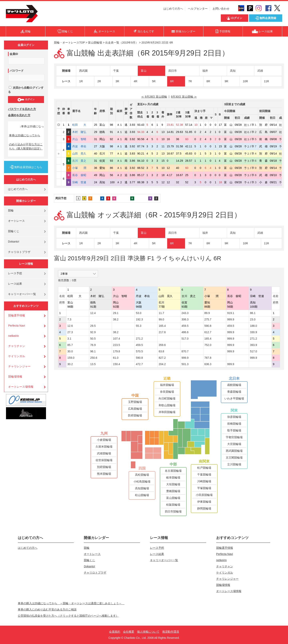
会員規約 (115, 632)
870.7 (185, 351)
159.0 (71, 358)
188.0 (253, 326)
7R (190, 81)
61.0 (116, 358)
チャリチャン (17, 346)
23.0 (253, 319)
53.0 (138, 313)
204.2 (162, 364)
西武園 (83, 71)
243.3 (185, 313)
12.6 (70, 326)
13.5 (93, 364)
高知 (233, 71)
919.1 (231, 313)
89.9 (207, 313)
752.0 (208, 345)
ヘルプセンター (198, 9)
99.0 (161, 319)
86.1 (253, 313)
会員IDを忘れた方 (19, 115)
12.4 (93, 313)
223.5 (116, 345)
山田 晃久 (82, 154)
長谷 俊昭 (82, 175)
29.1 (116, 313)
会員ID (14, 54)
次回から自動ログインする (26, 90)
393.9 (253, 345)
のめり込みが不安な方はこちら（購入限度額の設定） (26, 146)
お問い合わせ (221, 9)
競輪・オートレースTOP (69, 43)
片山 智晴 (82, 139)
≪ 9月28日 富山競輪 (154, 97)
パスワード (17, 71)
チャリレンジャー (19, 366)
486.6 (185, 332)
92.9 (93, 332)
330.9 (253, 332)
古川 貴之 (82, 161)
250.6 (94, 358)
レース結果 (15, 284)
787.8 (208, 358)
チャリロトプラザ (19, 252)
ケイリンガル (17, 356)
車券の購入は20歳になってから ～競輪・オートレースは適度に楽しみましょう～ (71, 603)
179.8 (116, 351)
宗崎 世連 (82, 182)
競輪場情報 (15, 376)
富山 (144, 71)
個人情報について (148, 632)
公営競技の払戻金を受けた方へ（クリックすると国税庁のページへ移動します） (68, 616)
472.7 (139, 364)
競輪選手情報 (17, 315)
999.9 (231, 319)
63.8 (161, 351)
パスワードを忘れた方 (22, 109)
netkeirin (13, 336)
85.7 (70, 345)
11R (267, 81)
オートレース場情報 (21, 387)
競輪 (11, 210)
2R (99, 81)
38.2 (116, 319)
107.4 (116, 339)
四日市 (173, 71)
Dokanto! (14, 242)
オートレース (16, 221)
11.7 (161, 313)
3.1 (69, 339)
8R (208, 81)
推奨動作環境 (171, 632)
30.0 (70, 351)
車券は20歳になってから (25, 135)
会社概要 (129, 632)
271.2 (139, 339)
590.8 (208, 326)
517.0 (185, 339)
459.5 (185, 326)
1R (81, 81)
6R (172, 81)
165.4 (162, 326)
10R (245, 81)
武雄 (260, 71)
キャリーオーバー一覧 (22, 294)
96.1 (93, 351)
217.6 (162, 332)
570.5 (139, 351)
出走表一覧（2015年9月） (122, 43)
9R (226, 81)
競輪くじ (14, 231)
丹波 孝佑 (82, 146)
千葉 (116, 71)
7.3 (69, 319)
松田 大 (82, 125)
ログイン (26, 100)
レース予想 (15, 273)
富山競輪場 (95, 43)
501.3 (185, 364)
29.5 (93, 326)
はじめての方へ (173, 9)
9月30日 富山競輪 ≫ (184, 97)
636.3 (208, 364)
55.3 (138, 326)
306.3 (185, 319)
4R (136, 81)
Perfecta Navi (17, 326)
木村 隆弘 (82, 132)
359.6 (162, 345)
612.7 (208, 332)
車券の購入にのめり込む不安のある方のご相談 (47, 609)
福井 (205, 71)
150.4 (116, 364)
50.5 (93, 339)
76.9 (93, 345)
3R (117, 81)
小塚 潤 (82, 168)
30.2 (70, 364)
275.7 (208, 319)
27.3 (70, 332)
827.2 (162, 358)
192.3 (139, 319)
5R (154, 81)
